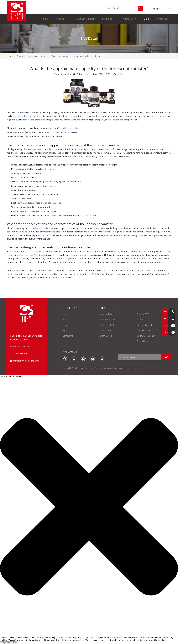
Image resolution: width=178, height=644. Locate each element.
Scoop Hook (142, 341)
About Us (67, 325)
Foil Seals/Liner (144, 330)
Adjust (14, 643)
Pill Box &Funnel (144, 325)
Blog (65, 330)
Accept (3, 643)
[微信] (102, 359)
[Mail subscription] (139, 357)
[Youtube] (93, 359)
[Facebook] (65, 359)
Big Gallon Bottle (107, 325)
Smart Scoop (106, 336)
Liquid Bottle (106, 330)
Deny (9, 643)
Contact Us (68, 336)
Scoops (140, 320)
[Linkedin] (83, 359)
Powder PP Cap (144, 314)
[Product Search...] (121, 8)
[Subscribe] (166, 357)
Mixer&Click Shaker (146, 336)
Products (67, 320)
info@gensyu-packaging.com (26, 361)
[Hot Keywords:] (141, 8)
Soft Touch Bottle (108, 320)
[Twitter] (74, 359)
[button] (89, 507)
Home (65, 314)
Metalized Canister (108, 314)
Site (122, 74)
